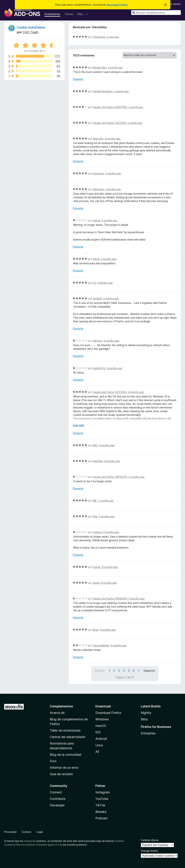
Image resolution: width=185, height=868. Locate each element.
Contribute (58, 799)
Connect (56, 792)
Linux (99, 745)
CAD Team (30, 32)
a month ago (115, 68)
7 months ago (106, 501)
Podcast (101, 818)
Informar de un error (64, 768)
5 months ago (107, 445)
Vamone (97, 341)
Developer (57, 805)
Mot (95, 445)
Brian (96, 630)
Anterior (100, 671)
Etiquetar (78, 79)
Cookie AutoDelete (31, 27)
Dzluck (97, 567)
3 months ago (105, 283)
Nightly (146, 713)
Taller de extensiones (65, 730)
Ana (95, 516)
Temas (69, 14)
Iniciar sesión (173, 4)
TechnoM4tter (101, 645)
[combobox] (156, 13)
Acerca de (57, 713)
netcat (97, 220)
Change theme (149, 851)
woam (96, 583)
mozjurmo (98, 173)
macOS (101, 726)
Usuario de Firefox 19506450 (110, 599)
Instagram (103, 792)
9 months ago (137, 599)
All (97, 752)
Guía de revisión (61, 774)
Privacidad (10, 832)
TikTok (100, 805)
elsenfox (98, 461)
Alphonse (98, 189)
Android (101, 739)
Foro (53, 761)
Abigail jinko (100, 68)
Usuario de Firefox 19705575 (110, 477)
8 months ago (111, 532)
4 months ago (111, 341)
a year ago (113, 37)
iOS (98, 732)
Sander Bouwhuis (103, 91)
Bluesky (101, 812)
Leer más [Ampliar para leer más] (78, 425)
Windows (102, 719)
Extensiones (52, 14)
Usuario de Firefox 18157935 (110, 392)
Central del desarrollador (68, 737)
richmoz (97, 532)
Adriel (96, 259)
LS (94, 283)
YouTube (102, 799)
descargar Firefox (117, 5)
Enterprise (148, 733)
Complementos (61, 706)
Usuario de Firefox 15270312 (110, 123)
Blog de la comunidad (66, 755)
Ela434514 (99, 368)
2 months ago (113, 139)
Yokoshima (99, 37)
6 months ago (112, 461)
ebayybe (98, 139)
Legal (40, 832)
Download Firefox (108, 713)
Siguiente (149, 671)
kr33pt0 (97, 299)
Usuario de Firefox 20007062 (110, 107)
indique (28, 841)
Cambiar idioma (150, 840)
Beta (144, 719)
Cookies (26, 832)
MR (95, 501)
